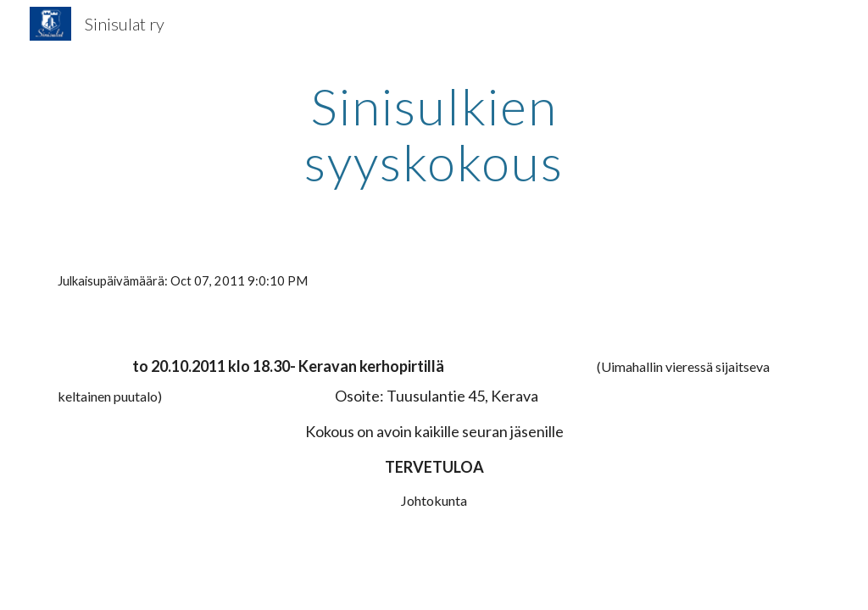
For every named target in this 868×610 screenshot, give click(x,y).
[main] (434, 134)
